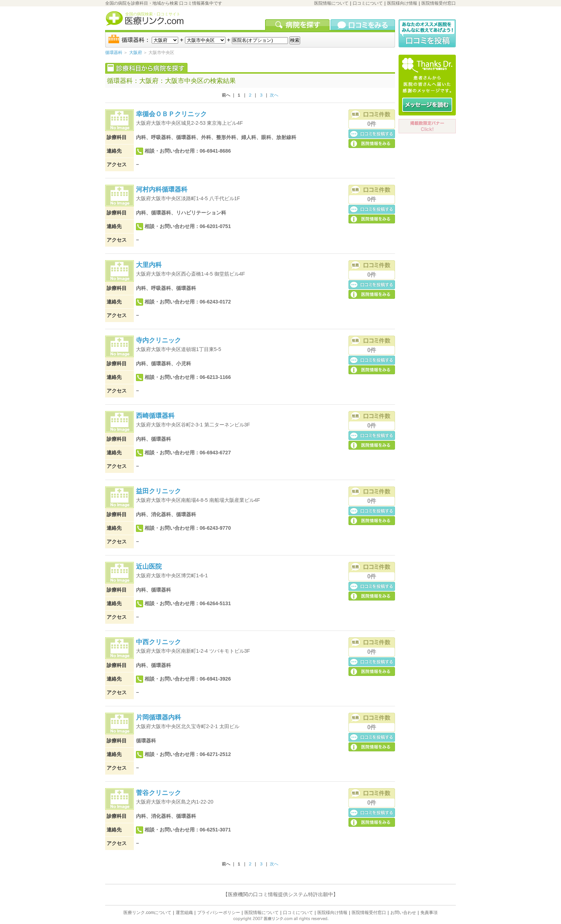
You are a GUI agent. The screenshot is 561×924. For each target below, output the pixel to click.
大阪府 (136, 53)
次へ (274, 95)
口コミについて (368, 3)
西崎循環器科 (155, 416)
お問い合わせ (403, 913)
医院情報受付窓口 (439, 3)
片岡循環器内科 (158, 717)
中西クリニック (158, 642)
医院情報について (331, 3)
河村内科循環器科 (162, 189)
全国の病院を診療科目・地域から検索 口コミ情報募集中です (164, 3)
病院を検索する (298, 25)
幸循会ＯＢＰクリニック (171, 114)
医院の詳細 (372, 143)
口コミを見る (363, 25)
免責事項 (429, 913)
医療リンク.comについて (147, 913)
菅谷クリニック (158, 793)
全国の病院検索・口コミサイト (153, 14)
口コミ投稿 (372, 134)
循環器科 (114, 53)
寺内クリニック (158, 340)
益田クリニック (158, 491)
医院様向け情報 (402, 3)
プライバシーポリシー (219, 913)
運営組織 (184, 913)
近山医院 (149, 567)
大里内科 (149, 265)
